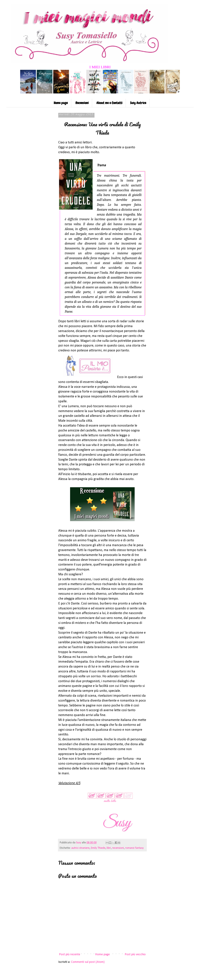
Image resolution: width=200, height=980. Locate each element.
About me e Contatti (109, 103)
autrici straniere (80, 848)
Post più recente (70, 954)
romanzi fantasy (134, 848)
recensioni (118, 848)
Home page (61, 103)
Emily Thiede (98, 848)
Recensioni (82, 103)
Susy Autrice (138, 103)
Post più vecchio (135, 954)
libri (109, 848)
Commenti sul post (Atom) (88, 962)
